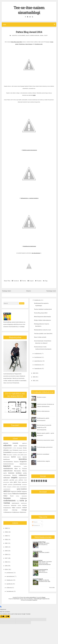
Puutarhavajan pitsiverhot (45, 447)
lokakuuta (10, 580)
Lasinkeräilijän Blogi (39, 542)
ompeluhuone (23, 478)
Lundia (25, 466)
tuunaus (12, 498)
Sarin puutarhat (38, 560)
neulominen (8, 475)
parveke (12, 480)
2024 (7, 532)
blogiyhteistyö (8, 448)
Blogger (43, 597)
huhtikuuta (38, 357)
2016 (6, 562)
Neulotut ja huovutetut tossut (46, 440)
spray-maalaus (22, 489)
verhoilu (19, 508)
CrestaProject (16, 599)
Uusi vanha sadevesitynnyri (43, 571)
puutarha (11, 484)
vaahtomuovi (16, 503)
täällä (34, 95)
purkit (6, 484)
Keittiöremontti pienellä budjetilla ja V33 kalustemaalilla (44, 427)
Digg (45, 281)
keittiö (14, 457)
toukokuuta (38, 353)
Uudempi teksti (7, 291)
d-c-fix (15, 448)
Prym (20, 482)
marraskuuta (10, 576)
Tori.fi (13, 496)
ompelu (15, 477)
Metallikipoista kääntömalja (30, 246)
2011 (34, 381)
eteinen (6, 450)
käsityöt (9, 466)
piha (12, 482)
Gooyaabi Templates (32, 600)
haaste (28, 35)
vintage (24, 510)
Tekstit (35, 522)
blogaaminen (22, 35)
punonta (24, 482)
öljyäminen (23, 512)
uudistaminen (10, 500)
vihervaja (17, 510)
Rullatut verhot (41, 397)
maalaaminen (9, 468)
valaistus (14, 505)
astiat (17, 446)
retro (5, 487)
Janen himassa (29, 44)
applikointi (24, 443)
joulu (22, 455)
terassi (10, 494)
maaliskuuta (38, 361)
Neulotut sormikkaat (43, 454)
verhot (24, 507)
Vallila (20, 505)
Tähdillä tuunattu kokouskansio (30, 150)
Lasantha (30, 599)
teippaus (24, 491)
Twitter (23, 281)
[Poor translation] (7, 617)
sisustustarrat (10, 489)
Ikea (5, 454)
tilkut (46, 35)
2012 (34, 377)
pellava (21, 480)
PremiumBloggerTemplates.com (41, 599)
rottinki (14, 487)
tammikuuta (38, 368)
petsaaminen (7, 482)
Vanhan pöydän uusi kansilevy (43, 333)
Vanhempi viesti (51, 291)
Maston (25, 471)
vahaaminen (7, 505)
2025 (6, 528)
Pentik (25, 480)
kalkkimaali (7, 457)
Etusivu (29, 291)
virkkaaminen (8, 512)
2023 (6, 536)
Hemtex (25, 450)
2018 (6, 554)
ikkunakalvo (10, 455)
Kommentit (36, 525)
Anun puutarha (37, 551)
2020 (6, 547)
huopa (21, 452)
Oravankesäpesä (38, 579)
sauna (18, 487)
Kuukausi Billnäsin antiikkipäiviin (44, 544)
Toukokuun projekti (44, 552)
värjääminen (16, 512)
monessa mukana (35, 35)
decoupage (20, 448)
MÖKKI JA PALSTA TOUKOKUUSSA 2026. (45, 581)
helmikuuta (38, 365)
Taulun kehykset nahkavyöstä (43, 309)
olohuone (7, 478)
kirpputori (23, 461)
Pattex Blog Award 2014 (29, 32)
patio (17, 480)
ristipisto (9, 487)
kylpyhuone (23, 464)
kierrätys (23, 459)
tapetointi (14, 491)
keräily (25, 457)
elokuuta (9, 587)
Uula (18, 501)
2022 (6, 539)
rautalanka (24, 484)
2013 (34, 373)
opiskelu (6, 480)
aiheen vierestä (13, 443)
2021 (6, 543)
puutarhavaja (18, 484)
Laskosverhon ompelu (43, 461)
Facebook (15, 281)
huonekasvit (15, 452)
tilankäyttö (23, 493)
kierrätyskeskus (9, 461)
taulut (19, 491)
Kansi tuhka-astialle (40, 337)
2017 (6, 558)
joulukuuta (10, 573)
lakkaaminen (19, 466)
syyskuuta (10, 584)
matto (6, 473)
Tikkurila (16, 493)
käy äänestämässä (36, 253)
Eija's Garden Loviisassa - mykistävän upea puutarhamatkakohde (45, 563)
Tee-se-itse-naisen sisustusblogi (29, 10)
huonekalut (8, 452)
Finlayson (16, 450)
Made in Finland (21, 468)
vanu (14, 507)
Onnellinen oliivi (39, 44)
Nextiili (16, 475)
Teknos (6, 494)
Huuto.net (25, 452)
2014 (7, 569)
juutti (25, 455)
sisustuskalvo (23, 487)
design (25, 448)
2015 (6, 566)
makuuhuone (9, 471)
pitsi (16, 482)
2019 (6, 551)
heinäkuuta (10, 591)
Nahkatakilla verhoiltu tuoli (42, 330)
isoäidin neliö (17, 455)
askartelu (15, 35)
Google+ (31, 281)
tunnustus (24, 496)
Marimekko (18, 471)
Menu (29, 24)
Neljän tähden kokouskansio (43, 320)
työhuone (23, 498)
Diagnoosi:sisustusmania (40, 569)
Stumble (38, 281)
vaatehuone (24, 503)
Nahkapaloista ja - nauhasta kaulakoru (30, 198)
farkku (11, 450)
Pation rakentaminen (43, 411)
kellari (20, 457)
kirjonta (17, 461)
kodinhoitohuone (12, 464)
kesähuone (11, 459)
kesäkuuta (38, 300)
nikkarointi (23, 475)
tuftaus (19, 496)
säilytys (7, 491)
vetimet (8, 510)
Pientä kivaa (22, 44)
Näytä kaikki (52, 587)
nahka (42, 35)
